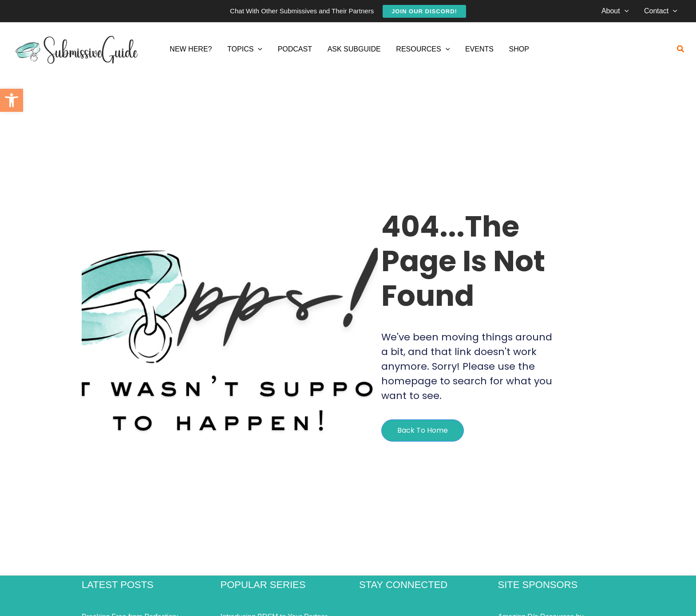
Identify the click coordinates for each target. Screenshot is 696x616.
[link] (12, 100)
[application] (626, 11)
